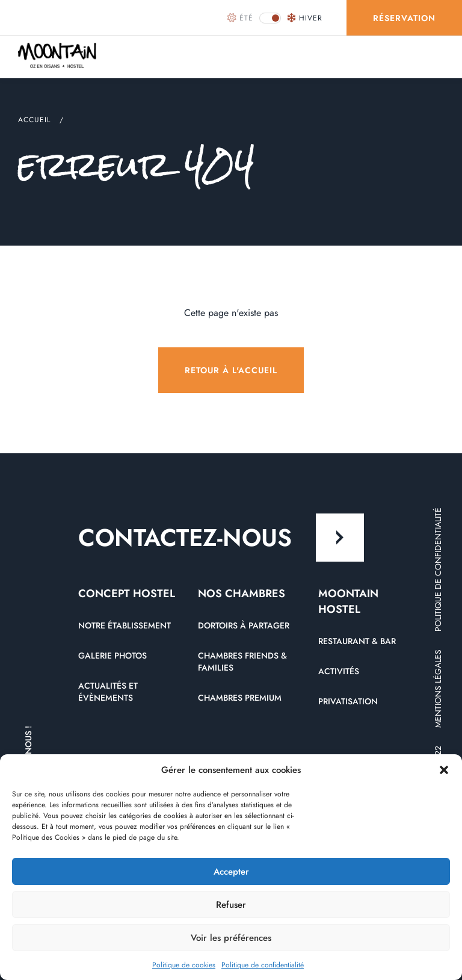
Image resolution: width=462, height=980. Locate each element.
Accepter (231, 872)
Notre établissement (125, 625)
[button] (444, 770)
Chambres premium (240, 698)
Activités (339, 671)
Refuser (231, 905)
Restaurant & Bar (357, 641)
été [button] (240, 18)
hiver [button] (305, 18)
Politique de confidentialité (263, 965)
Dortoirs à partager (244, 625)
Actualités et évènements (108, 692)
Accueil (34, 120)
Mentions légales (438, 689)
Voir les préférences (231, 938)
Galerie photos (112, 656)
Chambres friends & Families (242, 662)
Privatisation (348, 701)
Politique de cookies (184, 965)
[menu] (435, 57)
